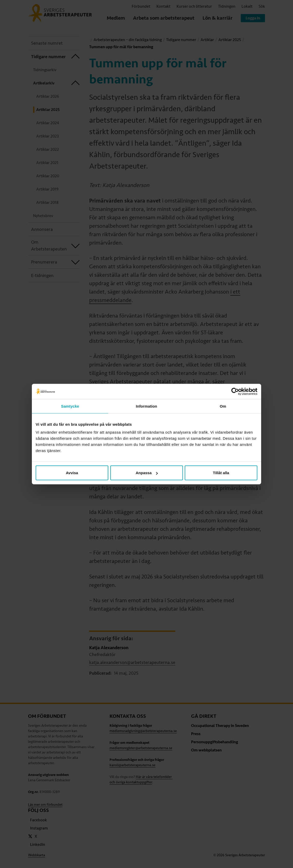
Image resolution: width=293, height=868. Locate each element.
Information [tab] (146, 406)
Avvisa (72, 473)
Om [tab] (223, 406)
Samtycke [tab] (70, 406)
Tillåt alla (221, 473)
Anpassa (147, 473)
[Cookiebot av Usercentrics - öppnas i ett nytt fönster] (235, 391)
